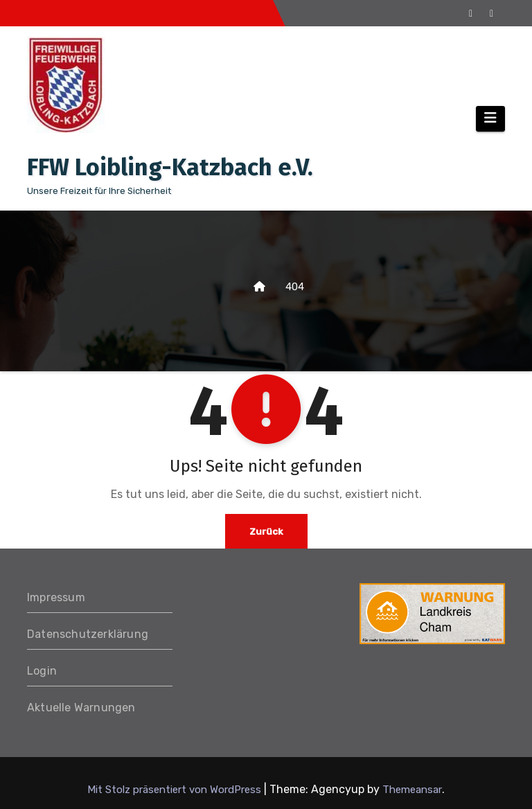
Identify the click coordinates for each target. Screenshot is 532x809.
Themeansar (412, 790)
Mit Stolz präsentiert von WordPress (176, 790)
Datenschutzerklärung (88, 634)
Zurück (266, 531)
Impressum (56, 597)
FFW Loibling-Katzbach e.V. (170, 167)
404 (295, 287)
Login (42, 671)
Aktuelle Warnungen (81, 708)
